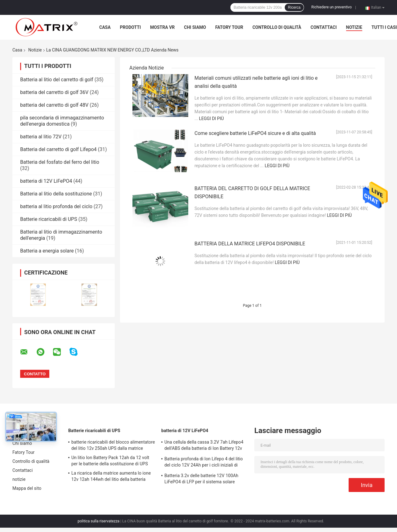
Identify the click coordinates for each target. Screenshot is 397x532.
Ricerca (294, 7)
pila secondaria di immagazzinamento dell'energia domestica (62, 121)
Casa (105, 27)
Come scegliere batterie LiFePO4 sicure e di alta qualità (255, 133)
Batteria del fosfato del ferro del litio (60, 162)
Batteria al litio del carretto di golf (57, 80)
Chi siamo (195, 27)
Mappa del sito (27, 488)
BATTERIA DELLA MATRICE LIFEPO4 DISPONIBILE (250, 244)
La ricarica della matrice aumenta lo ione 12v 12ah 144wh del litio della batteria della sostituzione (111, 477)
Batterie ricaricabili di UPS (49, 219)
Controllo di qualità (277, 27)
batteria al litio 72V (41, 137)
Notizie (35, 50)
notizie (354, 27)
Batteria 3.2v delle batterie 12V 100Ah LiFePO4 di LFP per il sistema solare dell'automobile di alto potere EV (201, 480)
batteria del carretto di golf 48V (54, 105)
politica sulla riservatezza (98, 521)
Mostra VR (162, 27)
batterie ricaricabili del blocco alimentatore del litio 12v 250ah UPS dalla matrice (113, 445)
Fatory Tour (229, 27)
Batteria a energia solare (47, 251)
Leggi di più (212, 118)
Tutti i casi (384, 27)
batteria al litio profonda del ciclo (56, 206)
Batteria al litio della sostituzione (56, 194)
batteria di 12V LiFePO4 (46, 181)
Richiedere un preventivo (332, 7)
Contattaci (323, 27)
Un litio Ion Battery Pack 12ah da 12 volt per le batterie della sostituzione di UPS (110, 461)
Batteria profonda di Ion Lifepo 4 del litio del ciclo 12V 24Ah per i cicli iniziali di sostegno (204, 463)
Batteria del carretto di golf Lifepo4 (58, 149)
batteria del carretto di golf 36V (54, 92)
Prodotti (131, 27)
